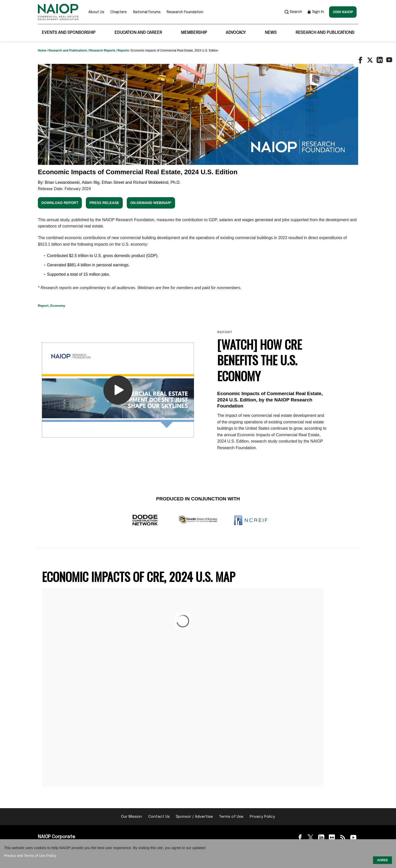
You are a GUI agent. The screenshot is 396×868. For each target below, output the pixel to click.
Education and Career (138, 33)
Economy (58, 306)
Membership (194, 33)
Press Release (104, 203)
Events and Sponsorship (69, 33)
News (271, 33)
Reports (124, 50)
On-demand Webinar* (151, 203)
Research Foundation (185, 12)
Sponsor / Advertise (194, 817)
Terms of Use (231, 817)
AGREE (382, 860)
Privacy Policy (262, 817)
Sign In (316, 12)
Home (43, 50)
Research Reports (103, 50)
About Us (96, 12)
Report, (44, 306)
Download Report (60, 203)
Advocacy (236, 33)
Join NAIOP (343, 12)
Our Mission (131, 817)
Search (293, 12)
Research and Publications (325, 33)
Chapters (119, 12)
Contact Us (159, 817)
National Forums (147, 12)
